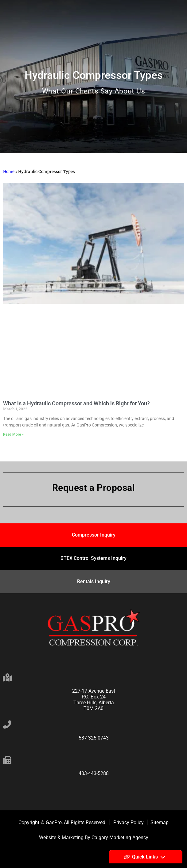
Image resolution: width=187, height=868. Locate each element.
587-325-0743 (94, 738)
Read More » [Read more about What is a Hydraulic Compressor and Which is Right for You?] (13, 434)
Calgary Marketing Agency (120, 837)
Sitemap (160, 822)
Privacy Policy (129, 822)
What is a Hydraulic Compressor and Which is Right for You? (76, 403)
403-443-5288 (94, 773)
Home (9, 171)
